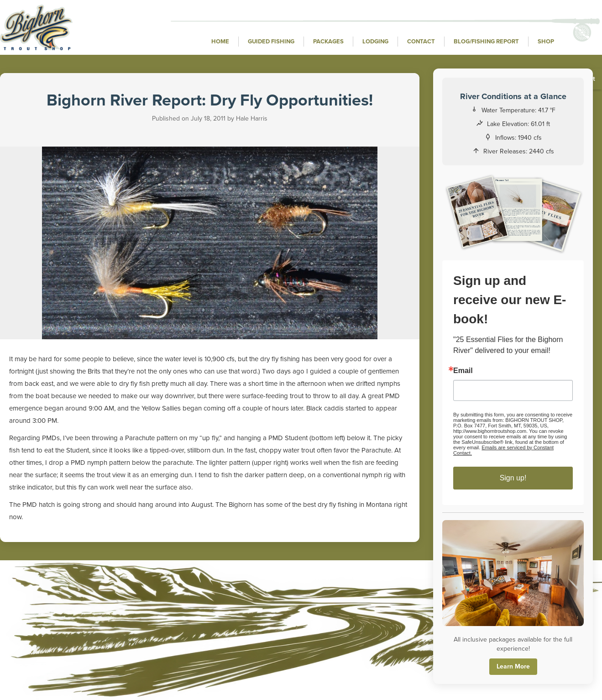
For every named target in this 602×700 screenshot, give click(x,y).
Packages (328, 42)
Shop (546, 42)
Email (463, 371)
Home (220, 42)
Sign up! (513, 478)
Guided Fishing (271, 42)
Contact (421, 42)
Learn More (513, 666)
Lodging (375, 42)
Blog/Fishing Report (486, 42)
